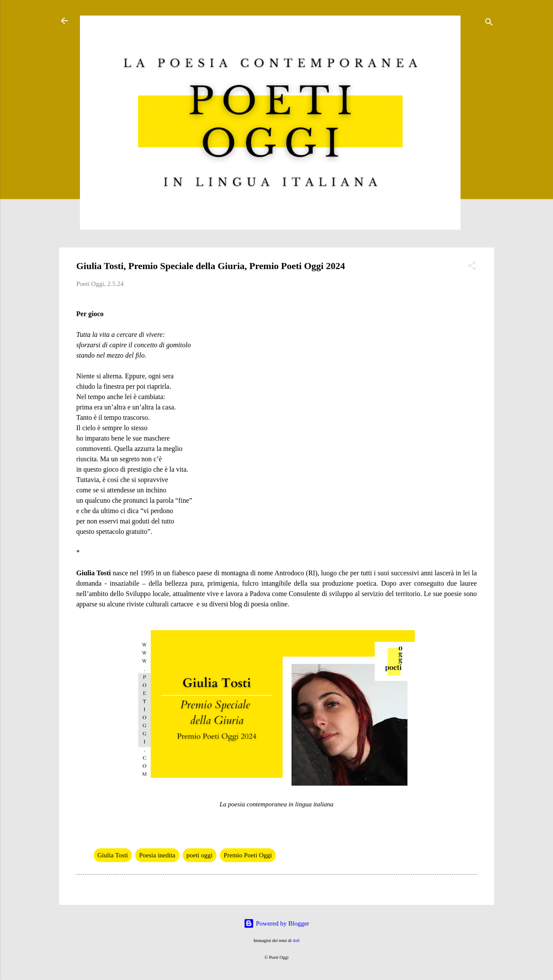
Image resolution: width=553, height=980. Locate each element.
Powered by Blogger (276, 923)
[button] (472, 267)
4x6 (296, 940)
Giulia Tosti (113, 855)
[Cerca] (489, 24)
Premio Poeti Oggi (248, 855)
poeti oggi (200, 855)
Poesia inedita (157, 855)
